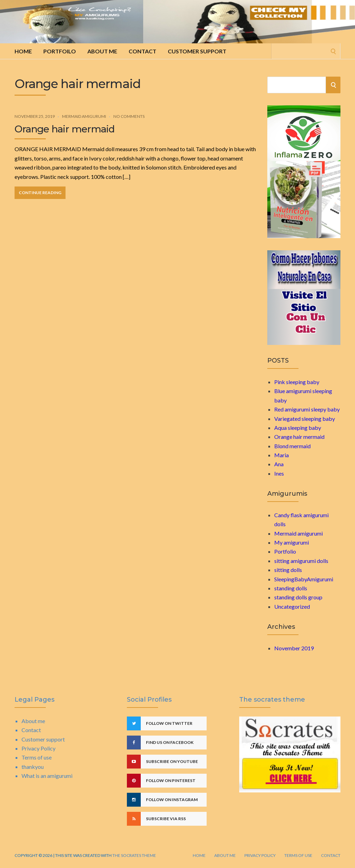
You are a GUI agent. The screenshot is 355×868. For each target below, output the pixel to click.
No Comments (129, 116)
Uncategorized (292, 606)
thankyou (33, 767)
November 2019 (294, 648)
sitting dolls (288, 570)
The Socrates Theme (134, 855)
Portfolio (285, 551)
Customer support (197, 51)
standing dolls (291, 588)
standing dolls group (298, 597)
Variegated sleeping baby (305, 419)
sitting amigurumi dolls (301, 561)
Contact (142, 51)
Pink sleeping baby (297, 382)
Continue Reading (40, 193)
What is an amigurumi (47, 776)
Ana (279, 464)
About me (102, 51)
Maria (282, 455)
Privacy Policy (38, 748)
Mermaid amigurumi (84, 116)
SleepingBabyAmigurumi (304, 579)
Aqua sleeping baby (298, 428)
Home (23, 51)
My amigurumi (292, 542)
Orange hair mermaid (64, 129)
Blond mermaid (292, 446)
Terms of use (37, 757)
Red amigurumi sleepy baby (307, 409)
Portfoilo (60, 51)
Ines (279, 473)
